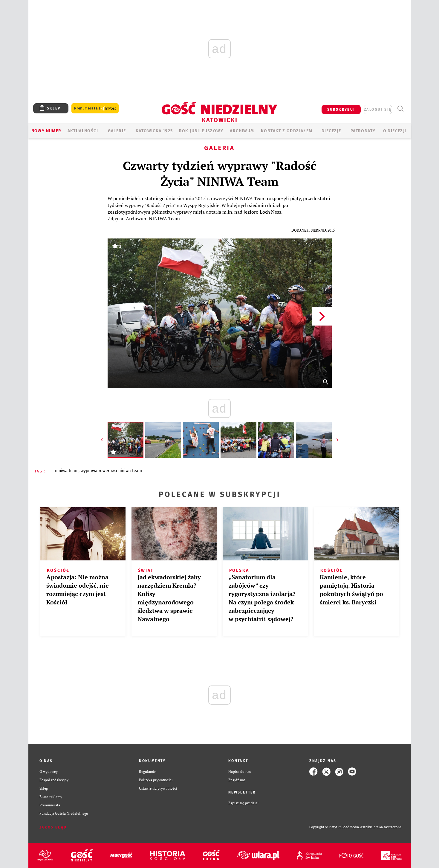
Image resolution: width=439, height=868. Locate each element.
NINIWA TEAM (67, 471)
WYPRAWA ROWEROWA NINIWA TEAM (111, 471)
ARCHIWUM (242, 131)
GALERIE (117, 131)
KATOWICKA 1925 (154, 131)
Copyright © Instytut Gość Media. (335, 827)
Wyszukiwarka (401, 109)
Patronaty (363, 131)
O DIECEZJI (395, 131)
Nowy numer (46, 131)
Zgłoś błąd (53, 827)
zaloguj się (378, 110)
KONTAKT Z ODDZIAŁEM (287, 131)
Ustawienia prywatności (158, 788)
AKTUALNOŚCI (83, 131)
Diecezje (331, 131)
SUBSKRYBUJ (341, 110)
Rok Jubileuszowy (201, 131)
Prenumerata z (95, 108)
